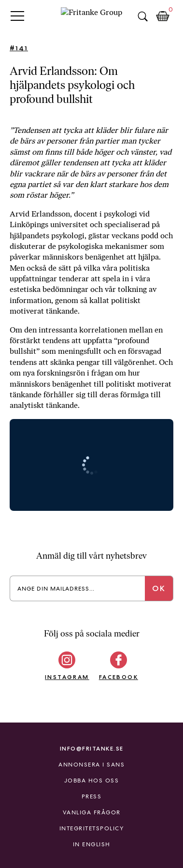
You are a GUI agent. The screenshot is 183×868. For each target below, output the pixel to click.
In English (92, 844)
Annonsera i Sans (91, 765)
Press (92, 796)
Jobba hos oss (92, 781)
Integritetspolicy (92, 828)
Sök (142, 16)
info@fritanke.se (92, 748)
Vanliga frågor (92, 812)
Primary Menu (17, 16)
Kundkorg (163, 16)
